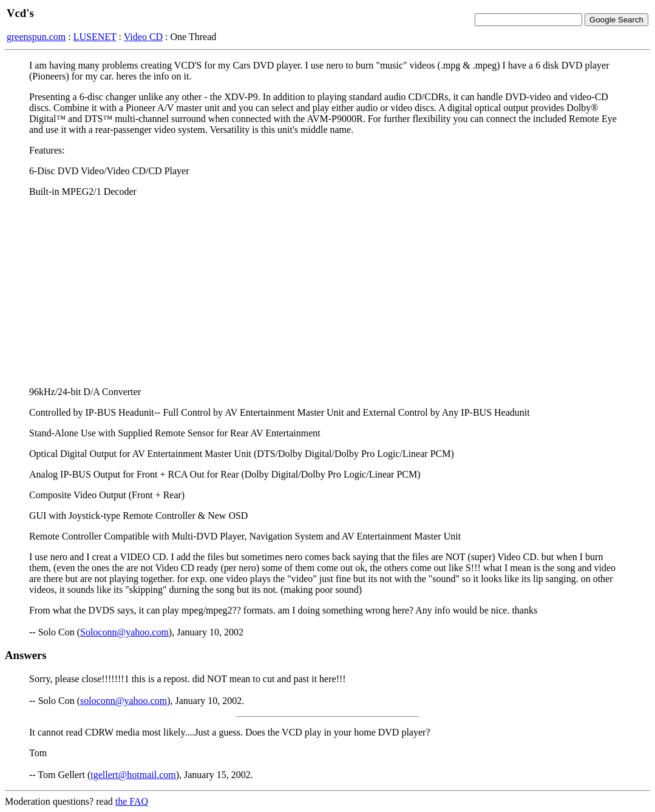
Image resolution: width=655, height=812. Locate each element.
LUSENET (95, 37)
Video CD (143, 37)
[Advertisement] (327, 292)
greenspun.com (36, 37)
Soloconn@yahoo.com (124, 632)
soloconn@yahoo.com (124, 701)
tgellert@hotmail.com (133, 775)
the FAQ (132, 801)
